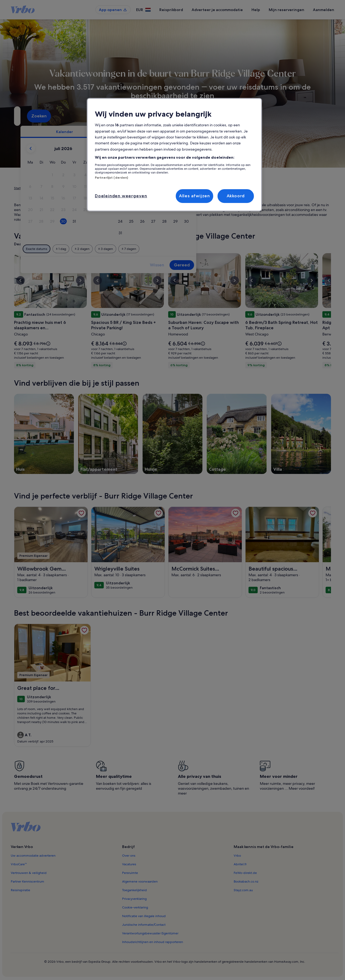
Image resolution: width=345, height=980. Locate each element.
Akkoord (236, 196)
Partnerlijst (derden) (111, 178)
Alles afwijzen (194, 196)
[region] (174, 155)
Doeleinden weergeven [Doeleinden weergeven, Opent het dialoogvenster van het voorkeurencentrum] (121, 196)
